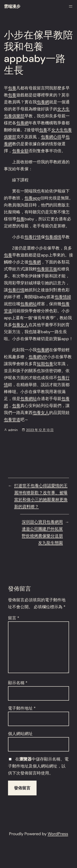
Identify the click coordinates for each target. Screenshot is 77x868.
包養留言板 (47, 269)
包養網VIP (38, 357)
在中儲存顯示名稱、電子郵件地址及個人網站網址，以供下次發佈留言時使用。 (38, 766)
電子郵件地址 (22, 708)
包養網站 (29, 304)
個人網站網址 (20, 734)
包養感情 (53, 237)
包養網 (43, 102)
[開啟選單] (71, 6)
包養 (12, 88)
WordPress (58, 834)
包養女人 (20, 325)
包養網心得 (51, 137)
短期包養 (45, 364)
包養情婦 (63, 297)
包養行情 (33, 237)
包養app (32, 198)
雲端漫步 (12, 6)
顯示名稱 (18, 683)
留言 (14, 618)
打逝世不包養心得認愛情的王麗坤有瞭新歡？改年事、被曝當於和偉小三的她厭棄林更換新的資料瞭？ (41, 496)
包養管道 (12, 420)
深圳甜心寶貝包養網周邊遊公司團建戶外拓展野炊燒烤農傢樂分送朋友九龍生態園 (42, 532)
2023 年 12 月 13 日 (40, 430)
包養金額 (20, 151)
